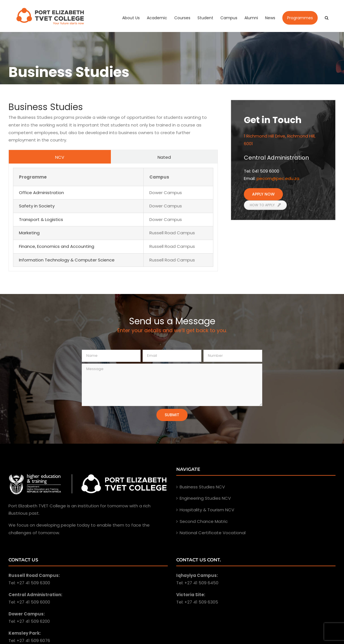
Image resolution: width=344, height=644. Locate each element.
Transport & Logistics (41, 219)
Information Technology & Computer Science (67, 260)
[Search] (327, 18)
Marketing (29, 233)
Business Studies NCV (202, 487)
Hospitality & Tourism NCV (207, 510)
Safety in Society (37, 206)
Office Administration (41, 193)
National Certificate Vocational (213, 533)
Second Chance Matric (204, 521)
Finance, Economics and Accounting (57, 246)
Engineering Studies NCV (205, 498)
